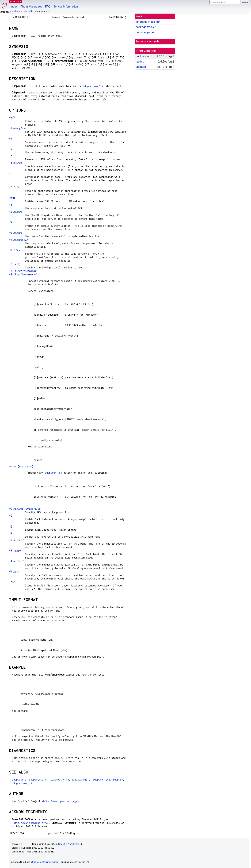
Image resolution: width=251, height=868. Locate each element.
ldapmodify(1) (60, 780)
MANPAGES (16, 1)
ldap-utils (28, 11)
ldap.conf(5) (54, 473)
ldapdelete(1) (38, 780)
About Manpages (31, 7)
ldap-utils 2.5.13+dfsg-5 (70, 844)
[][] (23, 271)
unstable (141, 67)
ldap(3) (118, 780)
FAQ (48, 7)
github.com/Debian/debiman (45, 862)
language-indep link (148, 22)
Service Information (66, 7)
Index (14, 7)
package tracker (146, 27)
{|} (15, 264)
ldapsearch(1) (81, 780)
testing (140, 62)
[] (13, 118)
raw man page (145, 32)
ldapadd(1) (19, 780)
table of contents (148, 41)
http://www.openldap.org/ (60, 801)
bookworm (17, 11)
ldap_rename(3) (93, 86)
